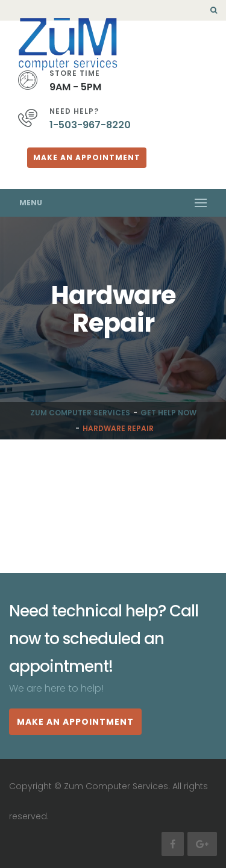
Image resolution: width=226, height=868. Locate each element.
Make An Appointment (87, 157)
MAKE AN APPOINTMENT (75, 722)
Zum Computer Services (80, 413)
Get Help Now (168, 413)
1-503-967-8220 (90, 125)
